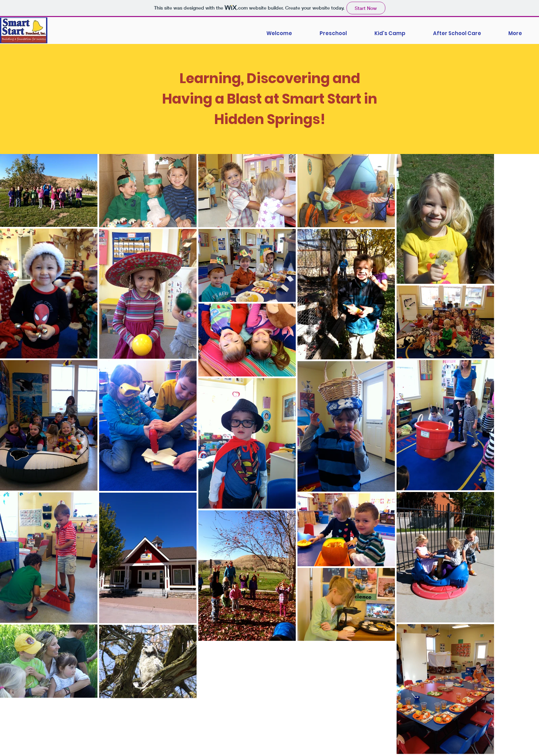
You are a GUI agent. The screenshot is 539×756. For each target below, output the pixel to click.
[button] (515, 30)
